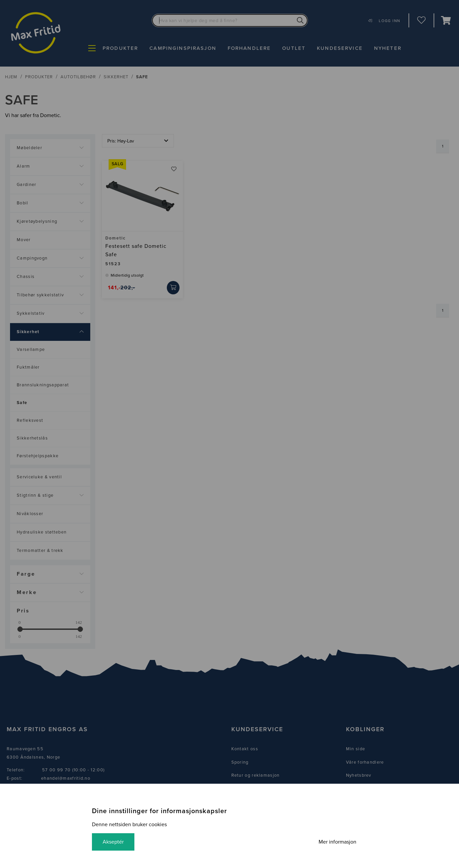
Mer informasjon (337, 842)
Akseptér (113, 842)
